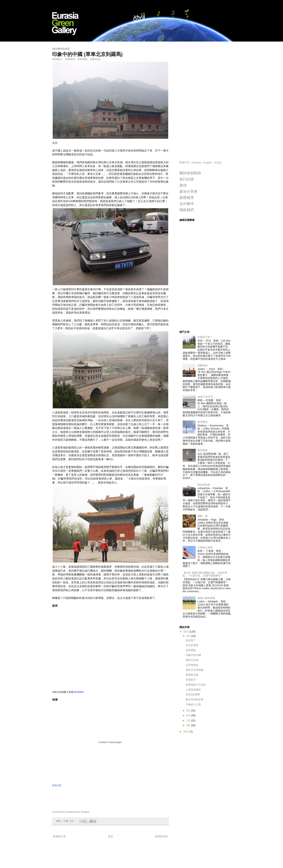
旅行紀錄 (187, 179)
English (208, 163)
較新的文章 (59, 836)
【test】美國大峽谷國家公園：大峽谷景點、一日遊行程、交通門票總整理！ (205, 574)
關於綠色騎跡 (190, 173)
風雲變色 (203, 422)
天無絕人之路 (193, 704)
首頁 (110, 836)
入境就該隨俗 (193, 690)
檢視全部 (57, 785)
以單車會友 (192, 665)
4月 (189, 636)
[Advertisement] (205, 101)
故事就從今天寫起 (196, 685)
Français (197, 163)
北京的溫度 (192, 645)
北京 (72, 821)
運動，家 (203, 516)
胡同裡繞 (203, 450)
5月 (189, 711)
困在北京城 (192, 660)
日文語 (218, 163)
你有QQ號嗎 (193, 694)
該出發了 (191, 640)
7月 (189, 720)
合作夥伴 (187, 204)
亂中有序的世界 (195, 699)
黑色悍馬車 (204, 485)
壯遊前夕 (191, 680)
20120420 (78, 692)
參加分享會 (188, 191)
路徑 (183, 185)
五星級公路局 (205, 547)
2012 (187, 632)
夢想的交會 (192, 675)
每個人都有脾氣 (206, 598)
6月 (189, 715)
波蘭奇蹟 (203, 365)
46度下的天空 (205, 397)
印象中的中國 (193, 655)
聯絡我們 (187, 210)
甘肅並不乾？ (205, 337)
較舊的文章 (161, 836)
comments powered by (71, 812)
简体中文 (184, 163)
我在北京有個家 (195, 670)
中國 (66, 821)
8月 (189, 725)
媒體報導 (187, 198)
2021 (187, 731)
